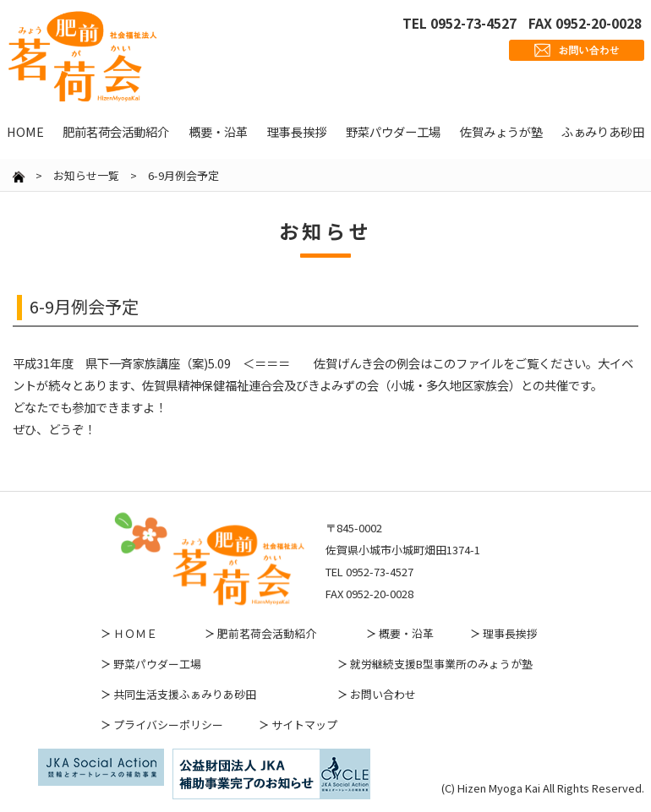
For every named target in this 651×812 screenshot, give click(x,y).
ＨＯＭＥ (135, 633)
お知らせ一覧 (86, 175)
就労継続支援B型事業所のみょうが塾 (441, 664)
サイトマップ (304, 725)
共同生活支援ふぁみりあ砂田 (185, 694)
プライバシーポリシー (168, 725)
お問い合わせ (383, 694)
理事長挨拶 (510, 633)
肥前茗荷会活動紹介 (267, 633)
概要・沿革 (406, 633)
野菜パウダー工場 (157, 664)
